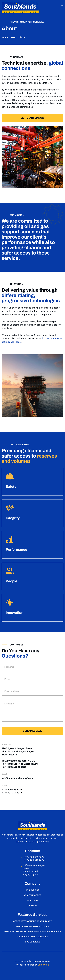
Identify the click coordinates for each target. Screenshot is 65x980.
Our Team (33, 900)
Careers (33, 906)
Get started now (33, 118)
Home (5, 37)
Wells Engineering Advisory (33, 926)
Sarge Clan (43, 965)
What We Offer (33, 895)
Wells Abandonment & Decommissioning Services (32, 932)
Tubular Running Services (32, 937)
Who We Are (32, 890)
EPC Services (33, 942)
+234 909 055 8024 (12, 790)
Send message (33, 731)
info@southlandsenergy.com (18, 778)
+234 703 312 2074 (12, 793)
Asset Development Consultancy (33, 921)
